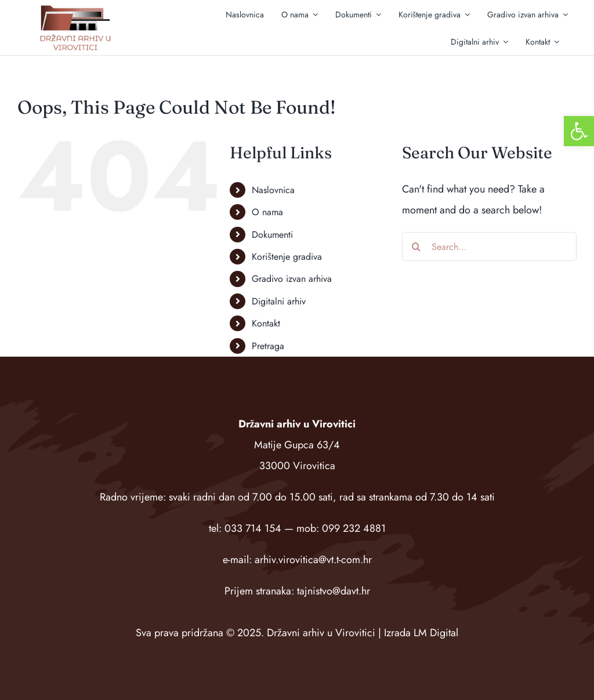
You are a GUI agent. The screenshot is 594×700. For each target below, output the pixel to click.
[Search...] (489, 246)
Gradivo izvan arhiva (292, 279)
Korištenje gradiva (287, 257)
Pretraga (268, 346)
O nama (267, 212)
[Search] (416, 246)
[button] (579, 131)
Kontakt (266, 323)
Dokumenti (272, 235)
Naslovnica (273, 190)
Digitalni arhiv (279, 301)
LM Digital (436, 633)
